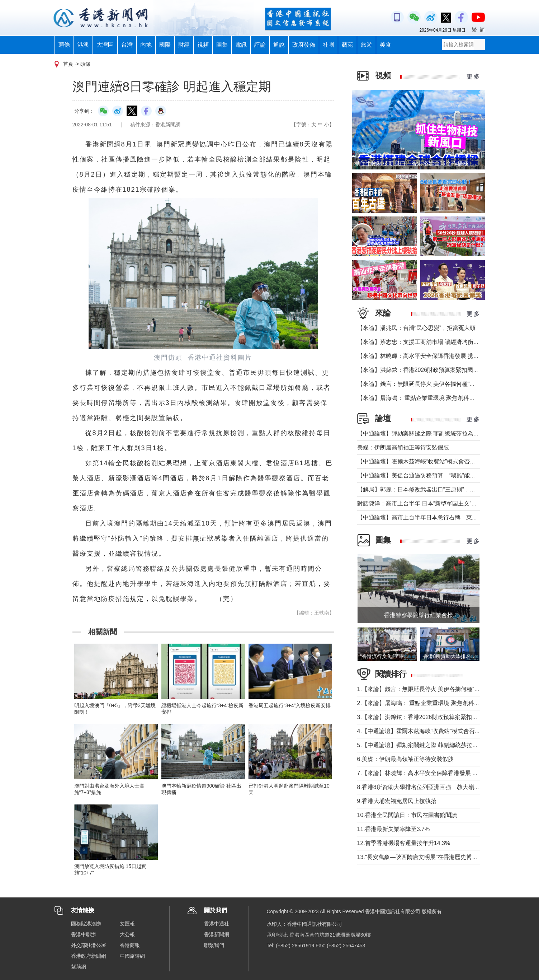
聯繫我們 (214, 945)
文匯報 (127, 924)
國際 (165, 45)
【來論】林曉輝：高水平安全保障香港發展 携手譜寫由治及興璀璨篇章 (447, 356)
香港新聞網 (217, 934)
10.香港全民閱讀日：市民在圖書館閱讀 (407, 815)
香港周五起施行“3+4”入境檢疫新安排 (290, 705)
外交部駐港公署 (89, 945)
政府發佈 (304, 45)
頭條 (64, 45)
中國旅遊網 (132, 956)
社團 (328, 45)
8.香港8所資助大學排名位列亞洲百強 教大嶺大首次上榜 (430, 787)
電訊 (241, 45)
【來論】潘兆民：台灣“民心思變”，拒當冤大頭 (417, 328)
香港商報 (130, 945)
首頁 (68, 64)
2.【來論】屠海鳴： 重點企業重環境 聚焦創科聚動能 (424, 703)
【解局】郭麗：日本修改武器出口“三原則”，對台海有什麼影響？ (439, 489)
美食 (386, 45)
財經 (184, 45)
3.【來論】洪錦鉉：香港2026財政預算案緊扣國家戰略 (426, 717)
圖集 (222, 45)
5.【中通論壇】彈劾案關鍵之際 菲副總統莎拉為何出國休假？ (435, 745)
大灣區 (105, 45)
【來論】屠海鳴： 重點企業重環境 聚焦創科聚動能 (422, 398)
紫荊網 (79, 967)
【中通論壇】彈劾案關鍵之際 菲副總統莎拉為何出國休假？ (432, 433)
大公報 (127, 934)
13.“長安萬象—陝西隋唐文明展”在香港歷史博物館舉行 (426, 857)
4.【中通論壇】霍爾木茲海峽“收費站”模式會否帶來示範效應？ (436, 731)
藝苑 (347, 45)
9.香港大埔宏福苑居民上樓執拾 (397, 801)
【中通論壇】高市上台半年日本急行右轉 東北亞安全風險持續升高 (443, 517)
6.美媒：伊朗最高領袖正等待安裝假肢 (405, 759)
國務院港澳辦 (86, 924)
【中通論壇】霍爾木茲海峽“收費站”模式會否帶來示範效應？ (434, 461)
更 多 (473, 77)
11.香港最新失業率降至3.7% (394, 829)
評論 (260, 45)
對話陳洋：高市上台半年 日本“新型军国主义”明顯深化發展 (432, 503)
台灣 (127, 45)
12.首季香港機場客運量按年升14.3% (404, 843)
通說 (279, 45)
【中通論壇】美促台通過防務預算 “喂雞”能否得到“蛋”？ (433, 475)
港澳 (83, 45)
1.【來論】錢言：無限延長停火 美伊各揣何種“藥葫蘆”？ (428, 689)
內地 (146, 45)
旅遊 (367, 45)
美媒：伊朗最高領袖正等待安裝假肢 (403, 447)
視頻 (203, 45)
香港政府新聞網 (89, 956)
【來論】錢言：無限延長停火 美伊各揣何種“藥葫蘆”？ (426, 384)
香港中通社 (217, 924)
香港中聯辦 (84, 934)
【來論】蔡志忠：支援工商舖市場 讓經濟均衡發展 (421, 342)
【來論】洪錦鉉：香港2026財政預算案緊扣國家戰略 (424, 370)
